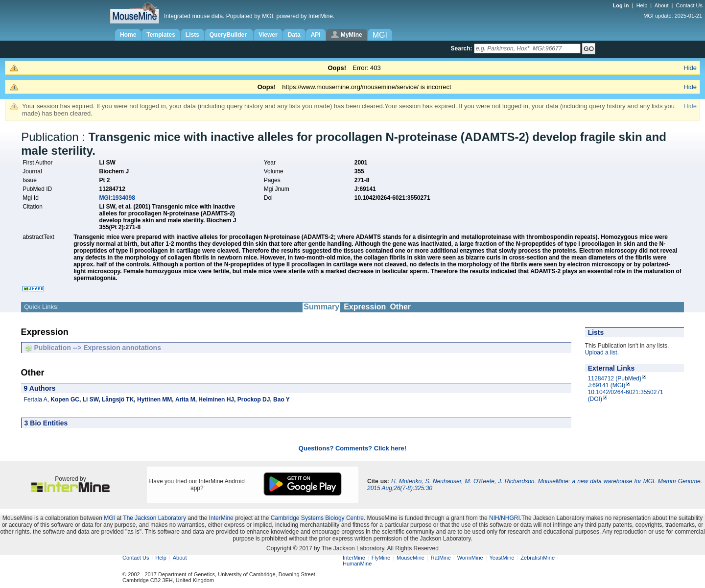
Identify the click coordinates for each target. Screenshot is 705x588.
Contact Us (689, 5)
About (662, 5)
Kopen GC (65, 400)
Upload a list (601, 353)
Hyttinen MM (154, 400)
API (316, 35)
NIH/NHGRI (505, 518)
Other (400, 307)
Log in (622, 5)
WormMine (470, 558)
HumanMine (357, 564)
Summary (321, 307)
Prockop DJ (254, 400)
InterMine (221, 518)
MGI (109, 518)
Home (128, 35)
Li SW (91, 400)
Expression (365, 307)
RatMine (441, 558)
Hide (690, 68)
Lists (192, 35)
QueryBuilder (229, 35)
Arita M (185, 400)
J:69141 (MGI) (607, 385)
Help (642, 5)
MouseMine (411, 558)
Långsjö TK (118, 400)
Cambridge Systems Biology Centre (317, 518)
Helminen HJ (216, 400)
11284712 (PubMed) (615, 378)
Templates (161, 35)
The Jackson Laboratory (154, 518)
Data (294, 35)
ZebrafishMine (538, 558)
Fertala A (36, 400)
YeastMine (502, 558)
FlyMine (381, 558)
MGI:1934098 (117, 198)
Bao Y (282, 400)
